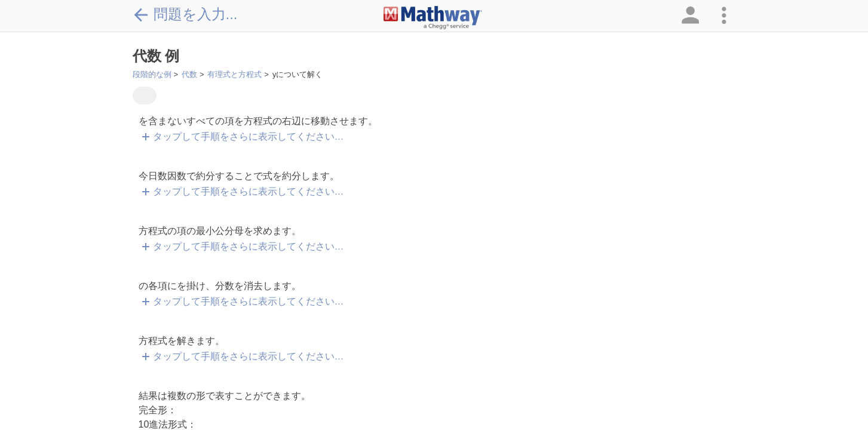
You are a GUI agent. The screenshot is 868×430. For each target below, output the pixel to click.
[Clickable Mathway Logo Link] (433, 18)
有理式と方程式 (234, 74)
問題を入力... (185, 14)
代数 (189, 74)
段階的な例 (152, 74)
